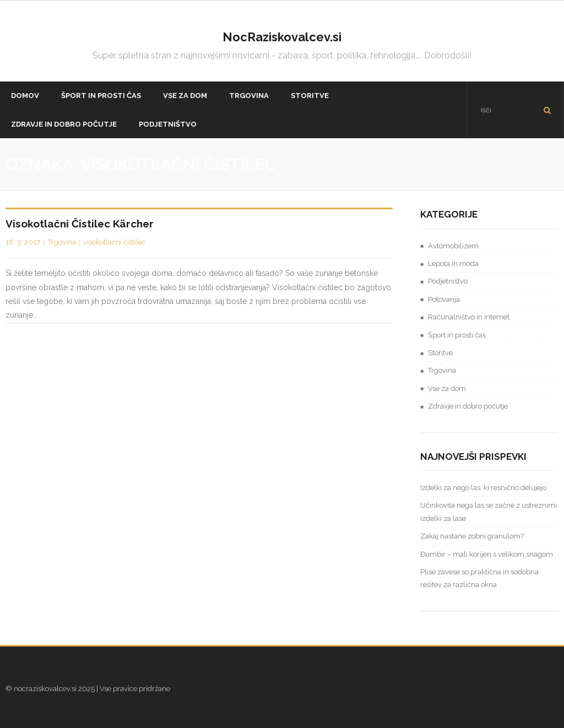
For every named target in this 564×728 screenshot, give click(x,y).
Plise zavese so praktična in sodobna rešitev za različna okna (479, 578)
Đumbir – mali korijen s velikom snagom (487, 554)
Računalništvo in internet (469, 317)
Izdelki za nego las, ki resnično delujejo (483, 488)
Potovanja (444, 299)
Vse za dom (447, 389)
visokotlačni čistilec (115, 242)
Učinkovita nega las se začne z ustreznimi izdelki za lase (489, 512)
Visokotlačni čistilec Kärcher (80, 224)
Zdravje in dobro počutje (468, 406)
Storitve (440, 353)
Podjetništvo (448, 281)
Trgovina (62, 242)
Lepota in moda (453, 264)
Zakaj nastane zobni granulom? (472, 536)
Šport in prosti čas (457, 335)
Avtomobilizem (453, 246)
